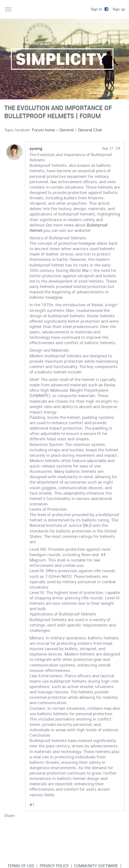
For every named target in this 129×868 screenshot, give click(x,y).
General (67, 130)
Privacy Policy (54, 866)
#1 (32, 805)
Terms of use (21, 866)
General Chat (90, 130)
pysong (36, 148)
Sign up (119, 9)
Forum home (44, 130)
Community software (96, 866)
